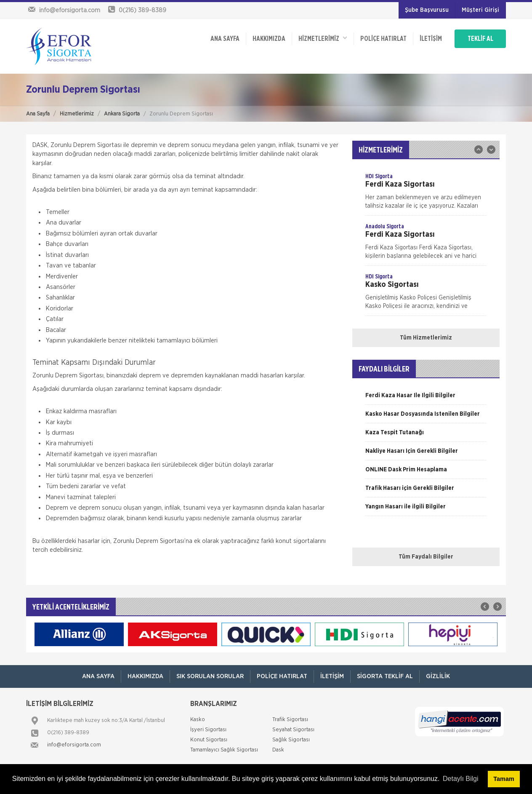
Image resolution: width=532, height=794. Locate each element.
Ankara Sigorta (122, 114)
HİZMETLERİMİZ (323, 38)
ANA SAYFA (225, 39)
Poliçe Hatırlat (383, 39)
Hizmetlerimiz (77, 114)
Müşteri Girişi (480, 10)
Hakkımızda (269, 39)
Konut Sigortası (209, 740)
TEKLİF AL (480, 39)
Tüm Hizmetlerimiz (426, 338)
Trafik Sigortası (290, 720)
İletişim (431, 39)
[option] (426, 194)
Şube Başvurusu (427, 10)
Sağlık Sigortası (291, 740)
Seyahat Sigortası (293, 730)
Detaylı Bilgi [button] (460, 779)
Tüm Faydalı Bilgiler (426, 557)
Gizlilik (438, 676)
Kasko (198, 720)
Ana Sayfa (38, 114)
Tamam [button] (504, 779)
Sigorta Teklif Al (385, 676)
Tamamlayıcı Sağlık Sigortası (224, 750)
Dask (278, 750)
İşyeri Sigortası (208, 730)
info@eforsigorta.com (74, 745)
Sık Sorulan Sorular (210, 676)
